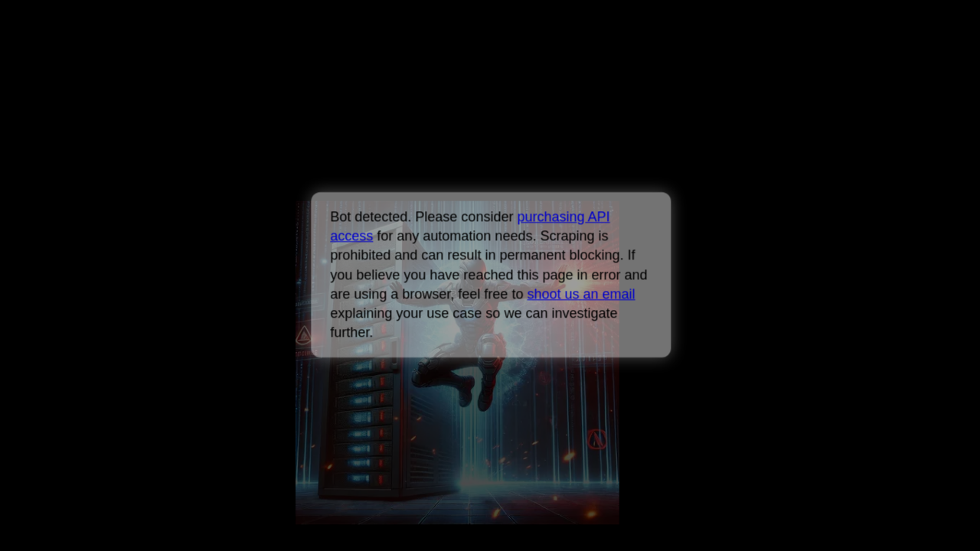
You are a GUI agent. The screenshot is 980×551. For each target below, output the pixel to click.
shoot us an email (581, 294)
